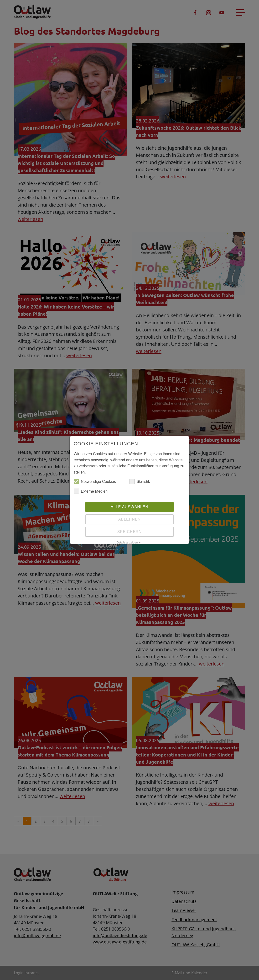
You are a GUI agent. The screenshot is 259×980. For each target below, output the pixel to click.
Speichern (129, 532)
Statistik (140, 482)
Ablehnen (129, 519)
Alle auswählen (129, 507)
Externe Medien (91, 491)
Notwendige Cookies (95, 482)
